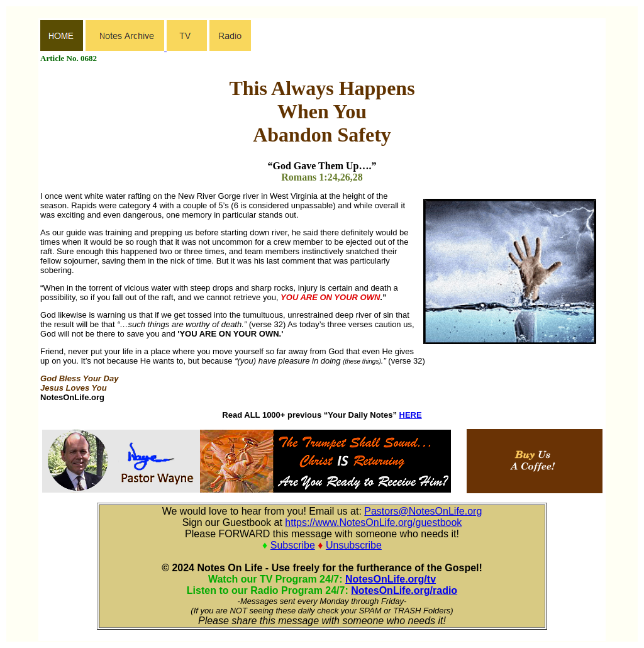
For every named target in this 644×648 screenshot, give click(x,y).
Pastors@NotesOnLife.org (423, 511)
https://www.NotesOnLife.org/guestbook (373, 522)
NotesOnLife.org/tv (391, 579)
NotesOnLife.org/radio (404, 590)
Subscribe (293, 545)
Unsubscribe (354, 545)
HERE (411, 415)
